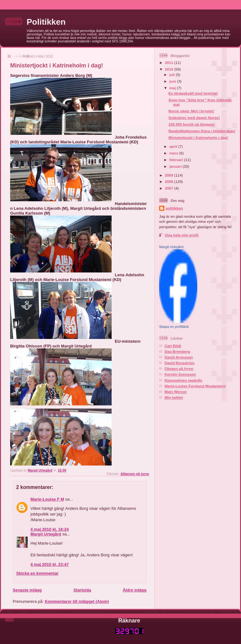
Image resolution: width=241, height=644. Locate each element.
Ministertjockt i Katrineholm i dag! (198, 138)
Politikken (46, 22)
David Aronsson (179, 357)
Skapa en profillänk (174, 327)
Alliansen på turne (135, 474)
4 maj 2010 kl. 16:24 (50, 529)
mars (174, 153)
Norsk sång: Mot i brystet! (191, 111)
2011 (169, 63)
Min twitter (174, 397)
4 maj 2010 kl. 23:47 (50, 564)
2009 (169, 175)
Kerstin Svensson (180, 374)
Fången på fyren (179, 369)
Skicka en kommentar (37, 573)
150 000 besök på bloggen (191, 124)
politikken (174, 208)
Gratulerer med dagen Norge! (194, 118)
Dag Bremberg (177, 351)
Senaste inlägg (27, 590)
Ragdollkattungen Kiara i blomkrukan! (202, 131)
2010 (169, 69)
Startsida (82, 590)
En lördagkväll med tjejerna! (193, 93)
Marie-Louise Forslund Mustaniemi (195, 386)
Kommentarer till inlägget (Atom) (77, 601)
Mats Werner (176, 392)
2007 (169, 188)
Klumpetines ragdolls (183, 380)
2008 (169, 181)
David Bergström (179, 363)
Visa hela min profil (182, 235)
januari (176, 166)
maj (173, 88)
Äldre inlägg (135, 590)
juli (173, 75)
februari (177, 160)
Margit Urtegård (46, 534)
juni (173, 81)
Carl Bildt (173, 346)
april (174, 146)
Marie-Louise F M (47, 499)
